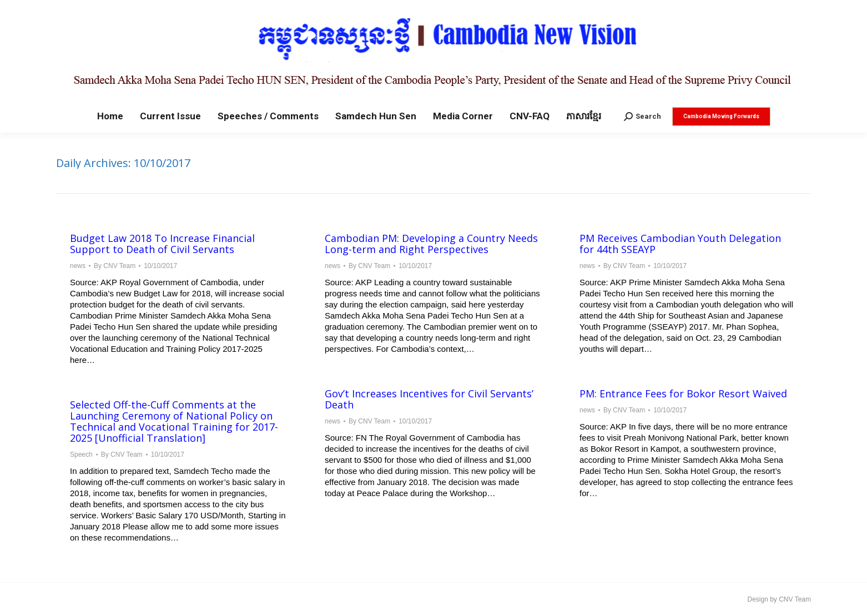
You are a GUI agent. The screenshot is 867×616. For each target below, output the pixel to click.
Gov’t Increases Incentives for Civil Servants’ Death (429, 399)
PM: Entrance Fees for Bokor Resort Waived (683, 393)
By (115, 266)
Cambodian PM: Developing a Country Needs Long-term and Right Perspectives (431, 244)
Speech (81, 455)
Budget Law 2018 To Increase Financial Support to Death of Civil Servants (162, 244)
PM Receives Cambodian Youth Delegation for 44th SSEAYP (680, 244)
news (78, 266)
